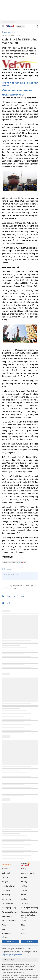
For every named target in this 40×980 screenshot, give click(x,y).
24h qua (5, 937)
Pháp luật (24, 890)
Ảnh (3, 929)
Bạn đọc (24, 899)
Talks (4, 925)
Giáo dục (24, 877)
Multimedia (6, 934)
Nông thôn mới (7, 916)
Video (23, 929)
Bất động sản (7, 899)
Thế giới (5, 882)
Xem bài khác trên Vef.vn (13, 95)
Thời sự (23, 869)
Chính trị (5, 869)
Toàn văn (24, 903)
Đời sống (24, 882)
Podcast (24, 934)
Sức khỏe (24, 886)
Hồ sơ (23, 925)
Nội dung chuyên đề (9, 921)
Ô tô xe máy (6, 895)
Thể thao (5, 877)
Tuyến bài (10, 942)
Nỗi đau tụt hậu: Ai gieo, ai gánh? (17, 90)
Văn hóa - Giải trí (8, 886)
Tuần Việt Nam (7, 903)
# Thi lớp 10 (21, 26)
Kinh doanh (9, 32)
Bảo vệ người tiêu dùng (29, 908)
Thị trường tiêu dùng (9, 912)
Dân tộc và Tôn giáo (28, 873)
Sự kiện (30, 942)
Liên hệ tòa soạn (8, 960)
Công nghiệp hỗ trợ (9, 908)
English (23, 921)
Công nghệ (6, 890)
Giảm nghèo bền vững (29, 912)
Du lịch (23, 895)
